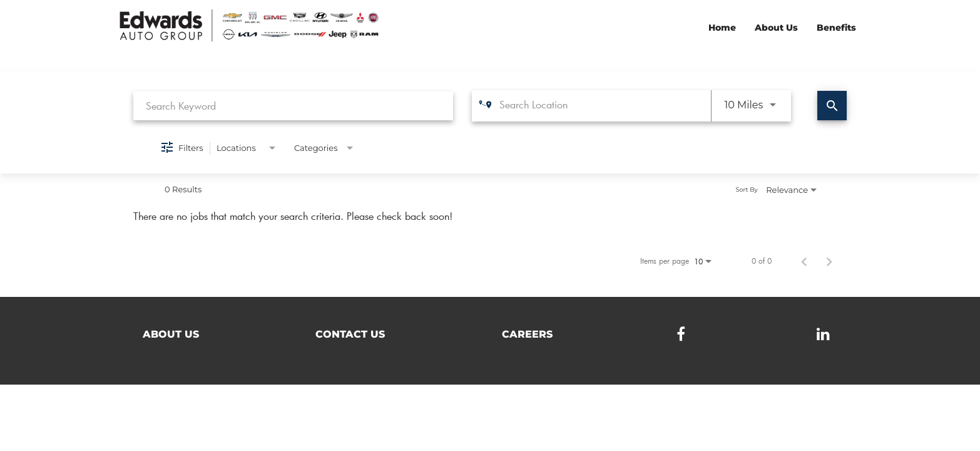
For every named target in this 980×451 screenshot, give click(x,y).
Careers (527, 334)
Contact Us (350, 334)
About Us (776, 28)
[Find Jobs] (832, 106)
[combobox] (293, 106)
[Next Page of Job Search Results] (829, 261)
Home (722, 28)
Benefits (836, 28)
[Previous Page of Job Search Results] (804, 261)
